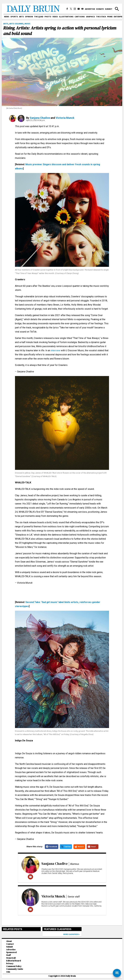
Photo (48, 17)
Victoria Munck (65, 118)
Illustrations (66, 17)
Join (8, 972)
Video (55, 17)
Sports (14, 17)
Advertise (90, 9)
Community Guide (15, 969)
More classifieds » (72, 934)
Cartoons (80, 17)
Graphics (90, 17)
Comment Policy (14, 966)
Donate (100, 9)
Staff (8, 955)
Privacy (10, 964)
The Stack (101, 17)
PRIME (110, 17)
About (9, 941)
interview (56, 350)
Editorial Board (14, 961)
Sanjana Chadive (40, 118)
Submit (109, 9)
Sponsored (11, 952)
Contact (10, 944)
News (7, 17)
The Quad (39, 17)
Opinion (29, 17)
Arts (21, 17)
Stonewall (11, 958)
